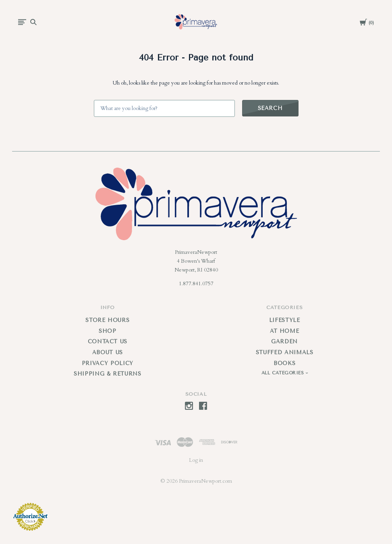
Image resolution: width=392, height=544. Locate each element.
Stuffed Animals (285, 352)
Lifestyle (285, 320)
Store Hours (107, 320)
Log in (196, 460)
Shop (108, 331)
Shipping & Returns (108, 374)
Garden (284, 342)
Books (284, 363)
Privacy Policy (108, 363)
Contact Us (108, 342)
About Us (108, 352)
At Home (285, 331)
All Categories (284, 373)
